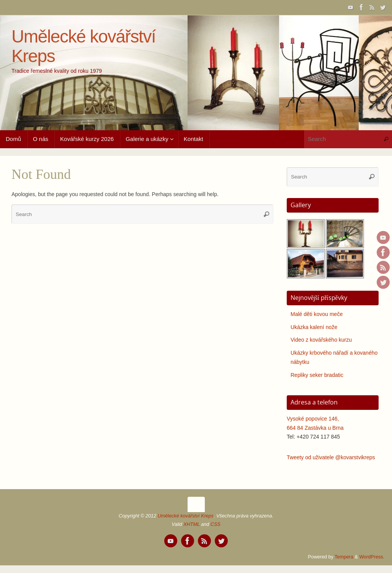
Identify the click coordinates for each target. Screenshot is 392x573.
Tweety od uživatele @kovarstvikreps (331, 457)
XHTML (191, 524)
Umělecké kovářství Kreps (84, 46)
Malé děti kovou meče (317, 314)
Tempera (344, 557)
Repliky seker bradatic (317, 375)
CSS (216, 524)
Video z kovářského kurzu (321, 340)
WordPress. (372, 557)
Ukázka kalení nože (314, 327)
